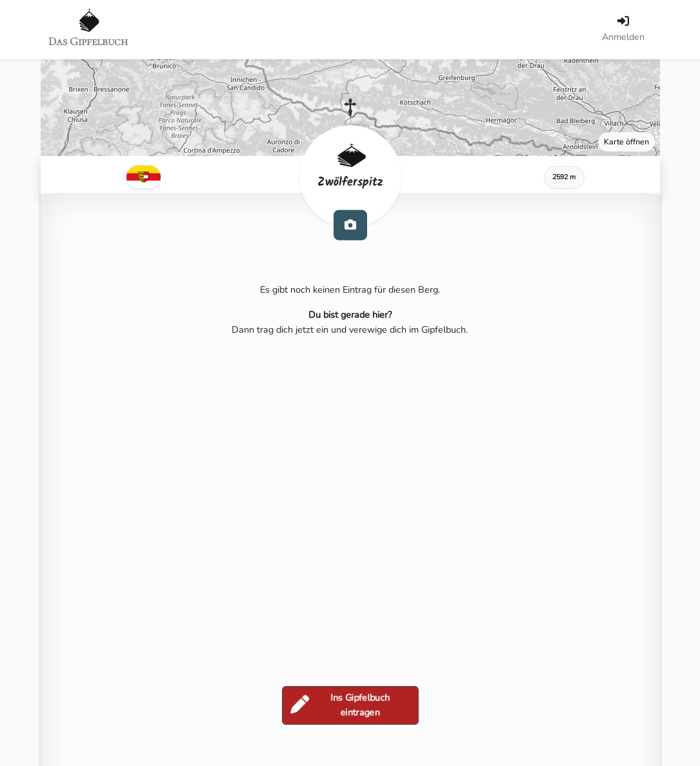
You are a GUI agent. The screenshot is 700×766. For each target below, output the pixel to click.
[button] (350, 108)
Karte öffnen (626, 142)
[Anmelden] (623, 30)
